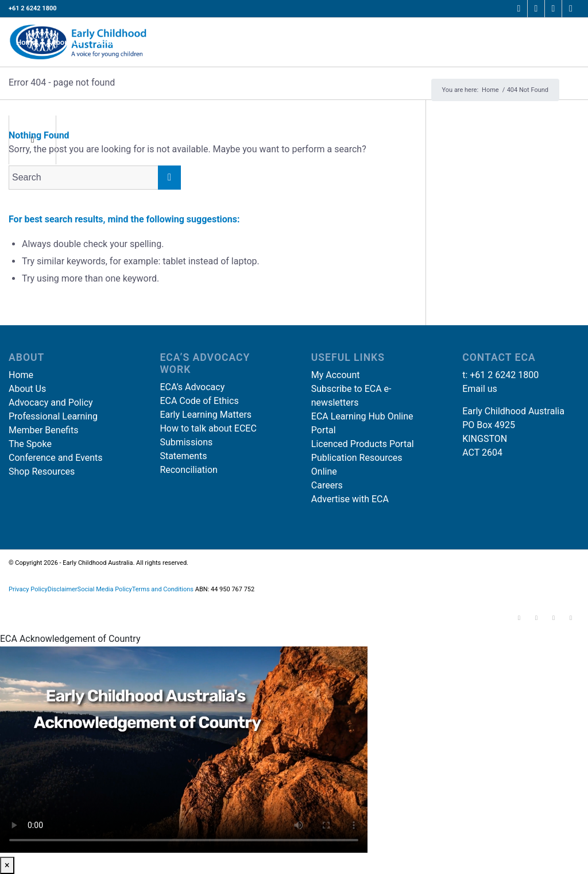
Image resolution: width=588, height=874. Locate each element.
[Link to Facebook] (519, 9)
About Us (27, 389)
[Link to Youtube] (571, 9)
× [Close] (7, 865)
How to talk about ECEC (208, 428)
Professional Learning (53, 416)
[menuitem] (26, 42)
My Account (336, 375)
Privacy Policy (28, 589)
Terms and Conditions (163, 589)
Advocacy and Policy (51, 403)
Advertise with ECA (350, 499)
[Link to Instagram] (536, 9)
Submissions (186, 442)
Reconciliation (189, 470)
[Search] (18, 91)
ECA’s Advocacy (192, 387)
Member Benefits (43, 430)
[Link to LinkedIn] (553, 9)
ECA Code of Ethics (199, 401)
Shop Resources (42, 471)
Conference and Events (56, 458)
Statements (183, 456)
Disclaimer (63, 589)
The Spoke (30, 444)
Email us (480, 389)
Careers (327, 485)
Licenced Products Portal (363, 444)
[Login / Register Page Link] (555, 42)
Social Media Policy (105, 589)
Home (21, 375)
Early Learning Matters (206, 415)
